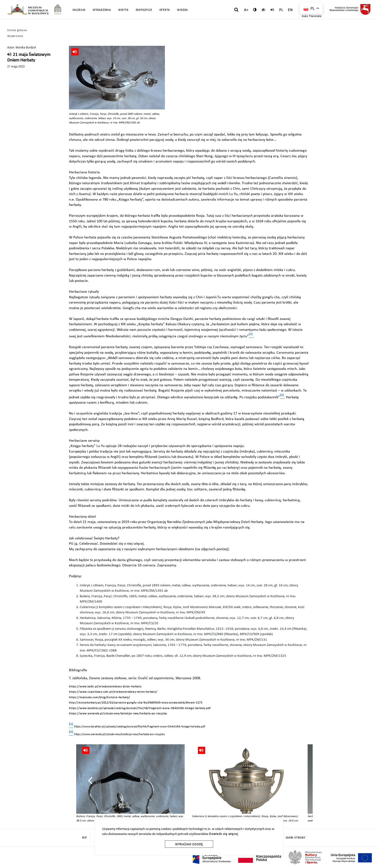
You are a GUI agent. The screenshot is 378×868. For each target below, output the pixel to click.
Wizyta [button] (123, 10)
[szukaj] (236, 10)
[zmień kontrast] (255, 10)
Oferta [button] (165, 10)
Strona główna (17, 30)
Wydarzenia (102, 10)
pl (281, 10)
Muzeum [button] (79, 10)
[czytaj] (264, 10)
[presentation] (90, 780)
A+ (246, 10)
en (290, 10)
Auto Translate (312, 16)
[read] (272, 10)
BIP (84, 838)
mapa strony (296, 838)
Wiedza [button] (182, 10)
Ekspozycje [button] (144, 10)
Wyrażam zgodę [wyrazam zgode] (189, 844)
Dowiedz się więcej (223, 834)
